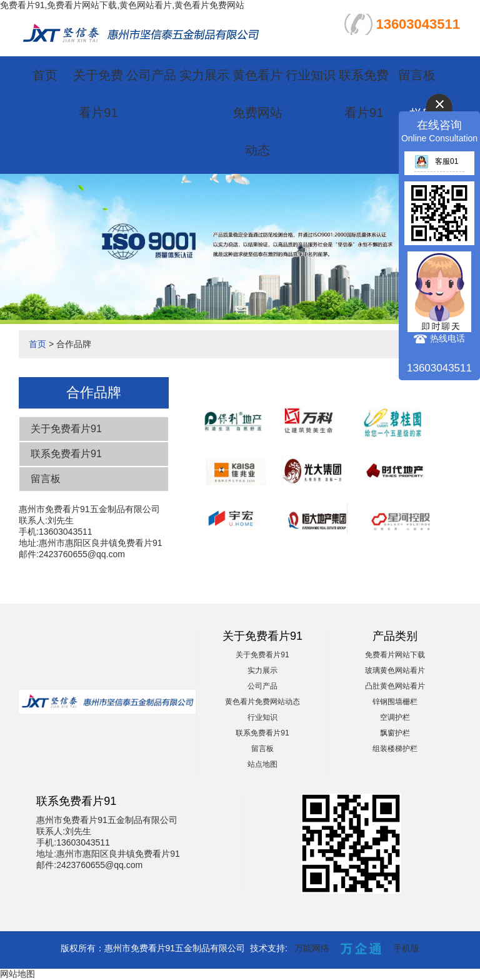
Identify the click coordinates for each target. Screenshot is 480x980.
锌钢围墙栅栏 (395, 702)
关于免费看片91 (66, 429)
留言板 (417, 75)
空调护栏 (395, 717)
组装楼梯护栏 (395, 749)
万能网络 (312, 948)
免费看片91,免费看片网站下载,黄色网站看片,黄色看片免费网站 (122, 5)
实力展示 (204, 75)
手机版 (406, 948)
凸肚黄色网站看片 (395, 686)
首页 (45, 75)
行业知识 (311, 75)
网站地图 (17, 974)
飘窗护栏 (395, 733)
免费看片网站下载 (395, 655)
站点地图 (262, 764)
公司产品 (151, 75)
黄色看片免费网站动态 (257, 113)
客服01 (436, 161)
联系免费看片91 (66, 454)
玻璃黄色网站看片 (395, 670)
